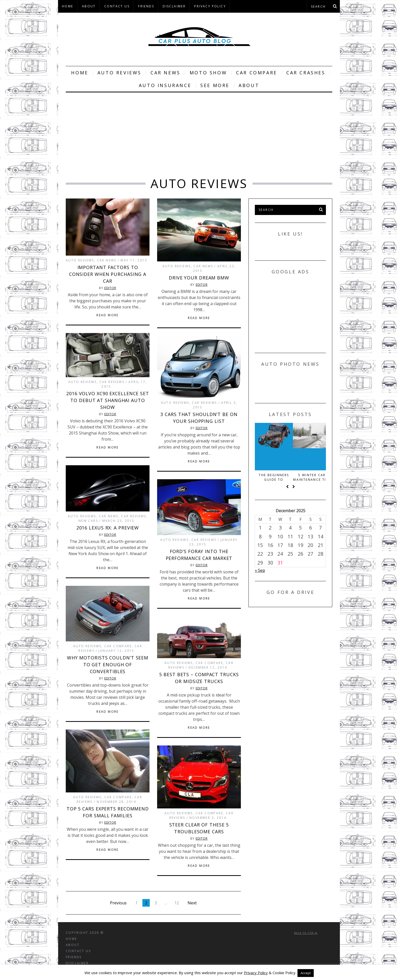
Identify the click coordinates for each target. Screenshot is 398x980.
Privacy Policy (210, 6)
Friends (146, 6)
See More (215, 85)
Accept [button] (306, 973)
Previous (118, 903)
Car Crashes (306, 73)
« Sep (260, 570)
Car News (165, 73)
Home (68, 6)
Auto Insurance (165, 85)
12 (177, 903)
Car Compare (257, 73)
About (89, 6)
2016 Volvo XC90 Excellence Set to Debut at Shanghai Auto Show (108, 400)
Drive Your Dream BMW (199, 278)
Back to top (306, 933)
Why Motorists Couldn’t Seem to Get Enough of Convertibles (108, 665)
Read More (108, 315)
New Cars (88, 521)
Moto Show (208, 73)
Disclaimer (174, 6)
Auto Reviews (119, 73)
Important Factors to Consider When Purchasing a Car (108, 274)
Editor (110, 288)
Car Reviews (112, 382)
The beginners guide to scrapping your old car (291, 477)
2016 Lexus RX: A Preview (108, 528)
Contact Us (117, 6)
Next (192, 903)
